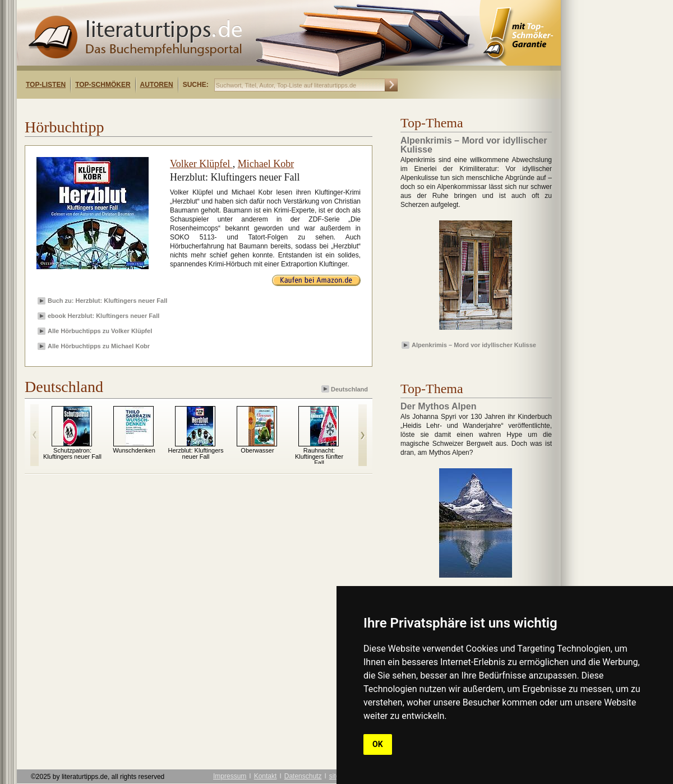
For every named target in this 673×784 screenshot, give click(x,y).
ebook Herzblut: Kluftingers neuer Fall (103, 316)
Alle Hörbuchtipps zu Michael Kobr (99, 346)
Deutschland (345, 389)
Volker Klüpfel (201, 164)
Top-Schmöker (103, 85)
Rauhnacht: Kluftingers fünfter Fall (319, 456)
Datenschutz (303, 776)
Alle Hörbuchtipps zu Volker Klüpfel (100, 331)
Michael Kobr (266, 164)
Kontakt (266, 776)
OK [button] (378, 744)
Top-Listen (46, 85)
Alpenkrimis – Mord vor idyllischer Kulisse (474, 345)
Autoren (157, 85)
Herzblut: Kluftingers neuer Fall (195, 453)
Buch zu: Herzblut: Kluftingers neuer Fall (107, 301)
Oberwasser (257, 450)
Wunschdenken (134, 450)
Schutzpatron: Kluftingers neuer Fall (72, 453)
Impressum (230, 776)
